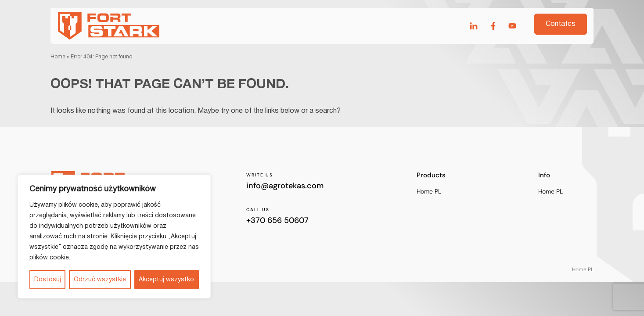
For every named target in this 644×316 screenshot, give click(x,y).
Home (58, 57)
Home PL (429, 192)
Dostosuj (48, 280)
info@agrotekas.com (285, 186)
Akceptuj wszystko (166, 280)
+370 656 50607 (277, 220)
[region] (114, 237)
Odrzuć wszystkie (100, 280)
